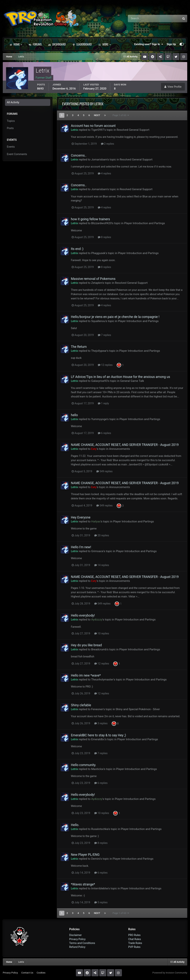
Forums (35, 44)
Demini (96, 859)
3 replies (101, 723)
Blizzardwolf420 (101, 223)
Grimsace (97, 551)
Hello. (75, 825)
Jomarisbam (99, 160)
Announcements (119, 449)
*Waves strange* (83, 884)
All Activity (13, 102)
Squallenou (98, 321)
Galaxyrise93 (99, 381)
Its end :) (77, 249)
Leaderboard (82, 44)
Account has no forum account (93, 126)
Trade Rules (135, 943)
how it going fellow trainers (90, 219)
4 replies (104, 173)
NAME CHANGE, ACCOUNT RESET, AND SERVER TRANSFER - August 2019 (125, 445)
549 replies (104, 471)
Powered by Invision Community (170, 973)
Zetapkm (97, 283)
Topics (11, 121)
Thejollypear (99, 351)
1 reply (103, 403)
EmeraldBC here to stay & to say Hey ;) (98, 735)
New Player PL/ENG (85, 855)
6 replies (104, 433)
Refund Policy (77, 947)
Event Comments (17, 154)
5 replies (101, 902)
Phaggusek (98, 253)
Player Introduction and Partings (145, 223)
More (105, 44)
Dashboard (57, 44)
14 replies (102, 565)
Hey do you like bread (86, 645)
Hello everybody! (83, 615)
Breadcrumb (99, 649)
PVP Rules (134, 947)
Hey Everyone (81, 517)
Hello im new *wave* (86, 675)
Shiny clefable (81, 705)
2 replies (108, 144)
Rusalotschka (100, 829)
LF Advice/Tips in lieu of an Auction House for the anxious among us (121, 377)
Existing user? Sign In (149, 44)
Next (97, 115)
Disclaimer (75, 935)
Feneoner (97, 709)
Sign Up (171, 44)
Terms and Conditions (82, 943)
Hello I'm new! (81, 547)
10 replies (102, 633)
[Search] (144, 19)
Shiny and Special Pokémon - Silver (138, 709)
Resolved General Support (133, 130)
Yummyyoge (99, 419)
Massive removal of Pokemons (93, 279)
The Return (79, 347)
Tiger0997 (98, 130)
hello (74, 415)
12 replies (105, 365)
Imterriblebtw (100, 888)
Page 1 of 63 (121, 115)
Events (11, 147)
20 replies (102, 535)
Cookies (41, 973)
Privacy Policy (77, 939)
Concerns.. (79, 155)
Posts (10, 128)
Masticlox (97, 769)
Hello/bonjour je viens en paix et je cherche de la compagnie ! (115, 317)
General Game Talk (132, 381)
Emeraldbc (98, 739)
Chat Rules (135, 939)
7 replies (104, 335)
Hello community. (83, 765)
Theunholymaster (102, 680)
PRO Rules (134, 935)
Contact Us (27, 973)
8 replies (104, 237)
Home (16, 44)
